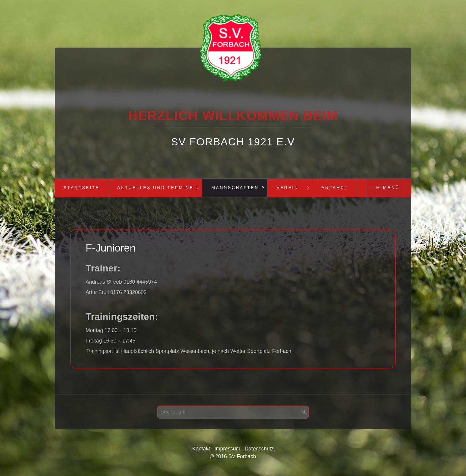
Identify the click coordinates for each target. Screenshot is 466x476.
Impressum (227, 449)
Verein (288, 188)
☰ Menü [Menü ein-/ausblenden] (388, 188)
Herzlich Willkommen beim (233, 116)
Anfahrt (335, 188)
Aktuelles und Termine (156, 188)
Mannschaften (235, 188)
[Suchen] (304, 412)
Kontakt (201, 449)
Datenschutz (259, 449)
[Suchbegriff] (233, 412)
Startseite (82, 188)
